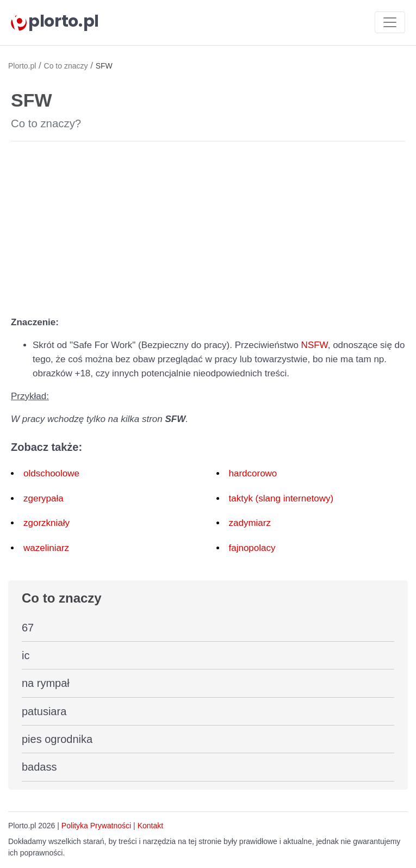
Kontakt (150, 826)
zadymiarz (250, 523)
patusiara (44, 711)
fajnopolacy (252, 548)
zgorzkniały (46, 523)
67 (28, 628)
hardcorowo (253, 473)
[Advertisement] (208, 226)
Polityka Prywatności (96, 826)
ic (26, 655)
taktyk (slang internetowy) (281, 498)
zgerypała (44, 498)
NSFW (315, 345)
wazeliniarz (46, 548)
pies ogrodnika (57, 739)
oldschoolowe (51, 473)
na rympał (46, 683)
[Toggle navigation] (390, 22)
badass (39, 767)
